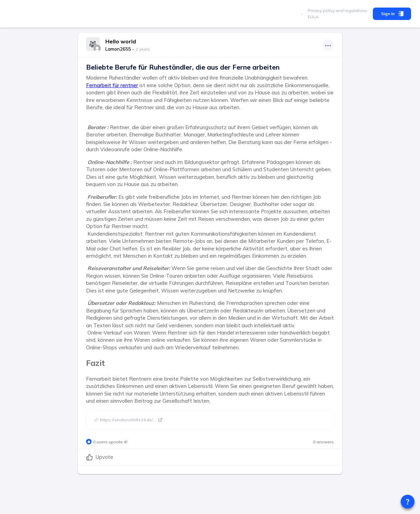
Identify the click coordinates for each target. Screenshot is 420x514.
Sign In (392, 14)
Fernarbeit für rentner (112, 85)
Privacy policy (321, 11)
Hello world (121, 41)
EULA (313, 17)
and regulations (351, 11)
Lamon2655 (118, 49)
